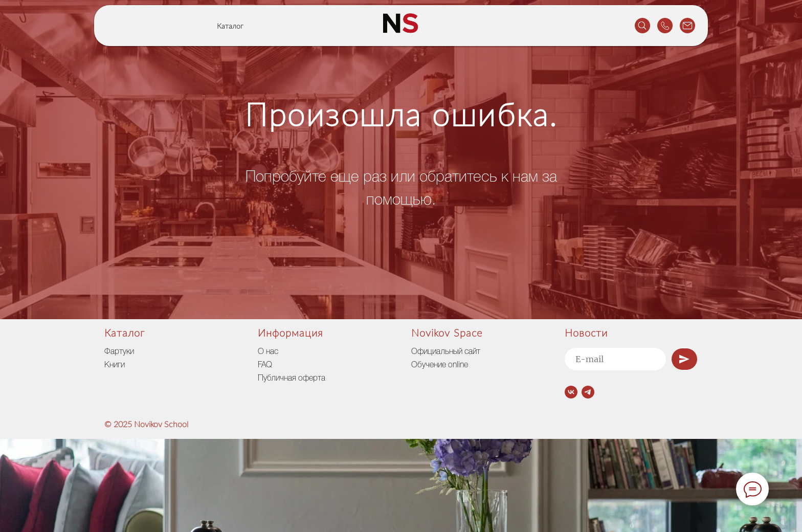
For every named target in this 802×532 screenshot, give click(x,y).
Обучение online (440, 365)
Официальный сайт (446, 352)
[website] (642, 26)
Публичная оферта (292, 379)
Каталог (230, 27)
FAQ (265, 365)
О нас (268, 352)
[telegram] (588, 392)
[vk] (571, 392)
